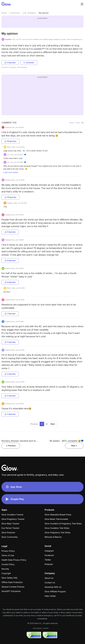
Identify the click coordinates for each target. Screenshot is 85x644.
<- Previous (11, 446)
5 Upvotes (10, 342)
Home (4, 13)
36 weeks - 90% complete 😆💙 (66, 441)
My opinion (44, 13)
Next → (54, 424)
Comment (29, 63)
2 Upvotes (10, 374)
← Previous (33, 424)
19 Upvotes (10, 141)
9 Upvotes (10, 232)
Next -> (74, 446)
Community (15, 13)
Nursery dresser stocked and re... (20, 441)
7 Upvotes (10, 314)
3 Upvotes (10, 63)
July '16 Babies (29, 13)
